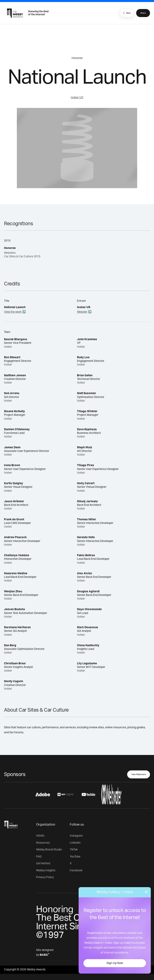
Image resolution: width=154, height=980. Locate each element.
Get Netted (43, 863)
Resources (43, 843)
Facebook (76, 870)
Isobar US (77, 97)
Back (126, 13)
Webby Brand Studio (49, 850)
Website (82, 312)
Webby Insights (46, 870)
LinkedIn (75, 843)
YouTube (75, 857)
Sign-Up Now (115, 963)
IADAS (40, 836)
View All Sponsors (139, 774)
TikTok (74, 850)
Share (143, 13)
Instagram (76, 836)
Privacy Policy (45, 877)
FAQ (39, 857)
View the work (13, 312)
